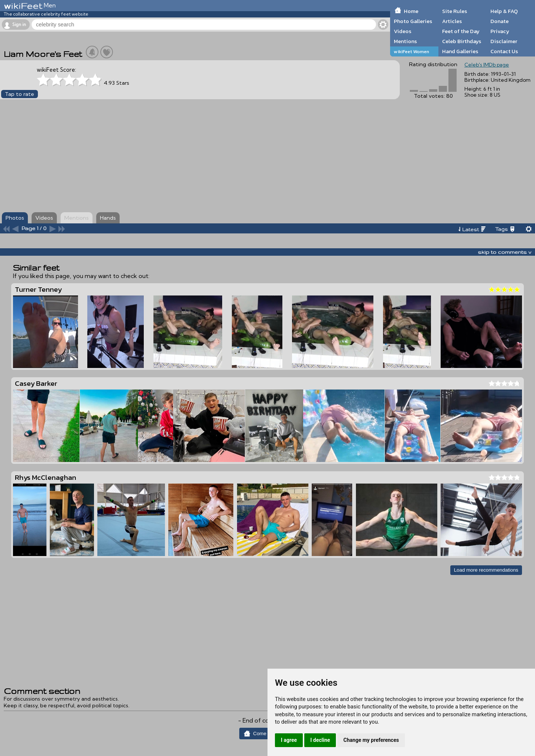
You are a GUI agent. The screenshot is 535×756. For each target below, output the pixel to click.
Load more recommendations (486, 570)
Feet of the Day (461, 31)
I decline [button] (320, 740)
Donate (500, 21)
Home (411, 11)
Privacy (500, 31)
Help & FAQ (504, 11)
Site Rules (455, 11)
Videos (403, 31)
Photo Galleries (413, 21)
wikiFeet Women (411, 51)
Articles (452, 21)
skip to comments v (505, 252)
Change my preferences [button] (371, 740)
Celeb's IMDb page (487, 65)
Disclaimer (504, 41)
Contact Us (504, 51)
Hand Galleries (460, 51)
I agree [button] (289, 740)
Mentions (405, 41)
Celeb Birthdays (462, 41)
